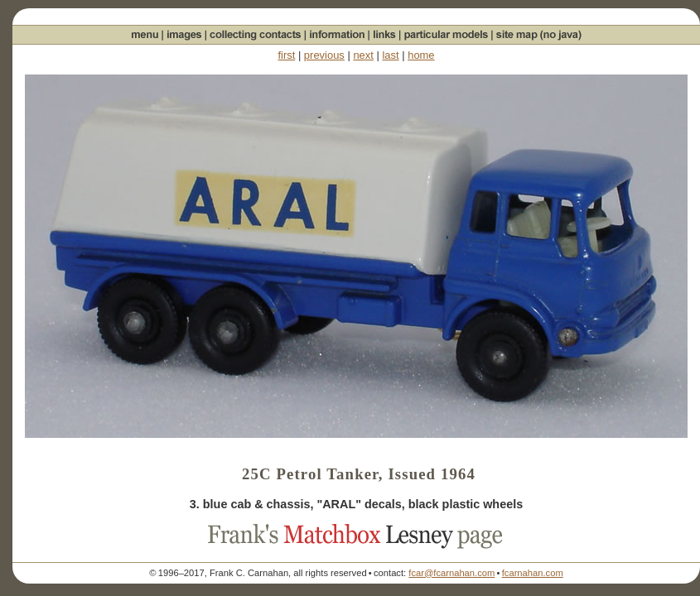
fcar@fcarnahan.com (451, 573)
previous (324, 55)
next (363, 55)
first (286, 55)
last (390, 55)
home (421, 55)
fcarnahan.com (533, 573)
